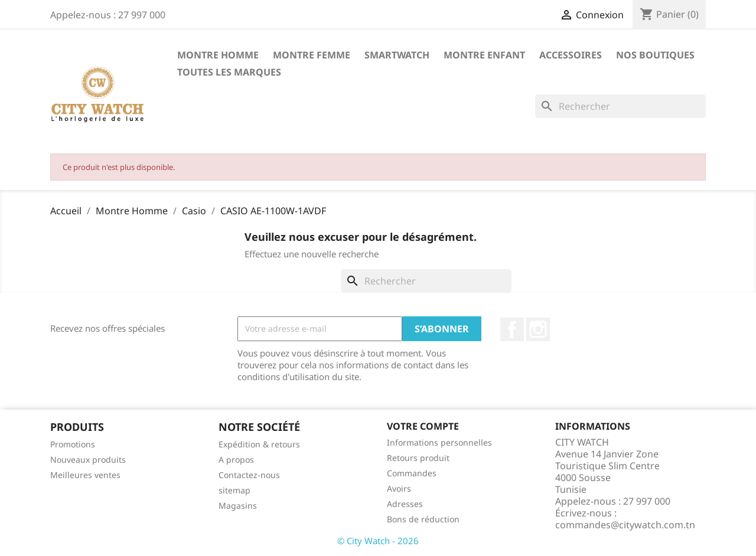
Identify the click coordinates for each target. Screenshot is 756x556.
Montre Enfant (484, 55)
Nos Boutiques (655, 55)
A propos (236, 459)
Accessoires (571, 55)
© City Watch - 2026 (378, 541)
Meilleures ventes (85, 475)
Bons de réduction (423, 519)
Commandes (412, 473)
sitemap (234, 490)
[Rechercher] (620, 106)
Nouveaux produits (88, 459)
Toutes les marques (229, 72)
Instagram (538, 329)
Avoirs (399, 488)
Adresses (405, 504)
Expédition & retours (259, 444)
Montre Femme (312, 55)
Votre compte (423, 426)
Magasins (238, 506)
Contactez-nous (249, 475)
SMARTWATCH (397, 55)
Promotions (73, 444)
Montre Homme (218, 55)
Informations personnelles (439, 442)
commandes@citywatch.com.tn (625, 525)
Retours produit (418, 458)
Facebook (512, 329)
